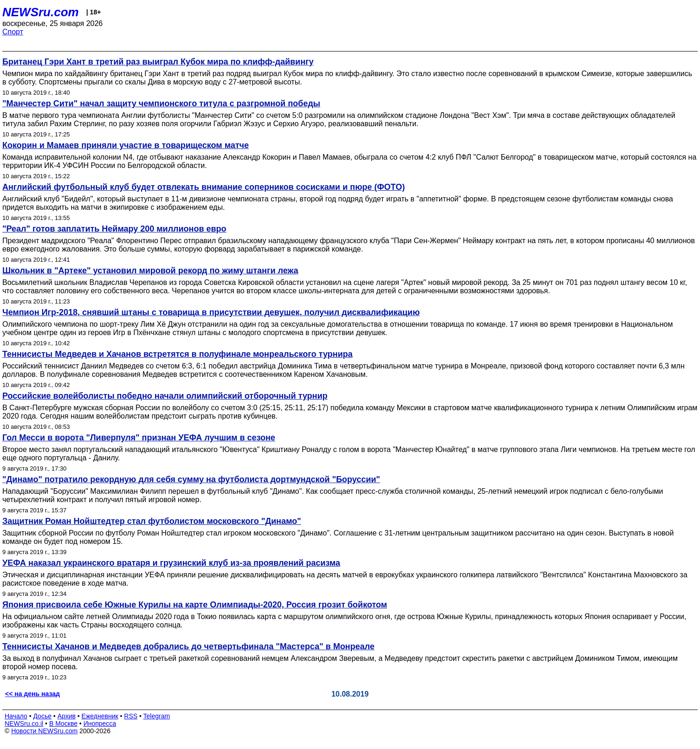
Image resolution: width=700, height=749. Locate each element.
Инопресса (100, 723)
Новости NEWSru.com (44, 731)
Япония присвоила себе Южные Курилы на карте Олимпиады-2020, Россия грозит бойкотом (195, 605)
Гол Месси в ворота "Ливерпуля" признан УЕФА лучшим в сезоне (139, 438)
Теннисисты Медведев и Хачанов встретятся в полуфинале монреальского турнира (177, 354)
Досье (42, 716)
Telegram (157, 716)
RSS (131, 716)
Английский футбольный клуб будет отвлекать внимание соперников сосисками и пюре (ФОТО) (204, 187)
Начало (16, 716)
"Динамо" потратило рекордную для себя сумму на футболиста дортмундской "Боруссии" (191, 479)
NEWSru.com (41, 12)
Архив (67, 716)
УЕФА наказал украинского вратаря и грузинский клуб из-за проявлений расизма (171, 563)
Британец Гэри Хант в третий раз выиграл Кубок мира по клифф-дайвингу (158, 62)
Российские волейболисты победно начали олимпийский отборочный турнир (165, 396)
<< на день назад (32, 694)
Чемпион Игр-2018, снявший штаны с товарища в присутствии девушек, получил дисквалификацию (211, 312)
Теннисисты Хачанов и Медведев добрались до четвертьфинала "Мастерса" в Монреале (188, 646)
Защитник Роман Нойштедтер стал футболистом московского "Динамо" (152, 521)
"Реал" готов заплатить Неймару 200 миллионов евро (114, 229)
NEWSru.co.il (24, 723)
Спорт (13, 32)
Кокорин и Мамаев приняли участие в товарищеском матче (126, 145)
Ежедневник (100, 716)
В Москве (63, 723)
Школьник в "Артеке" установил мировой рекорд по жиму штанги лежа (150, 271)
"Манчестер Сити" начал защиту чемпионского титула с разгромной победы (161, 103)
